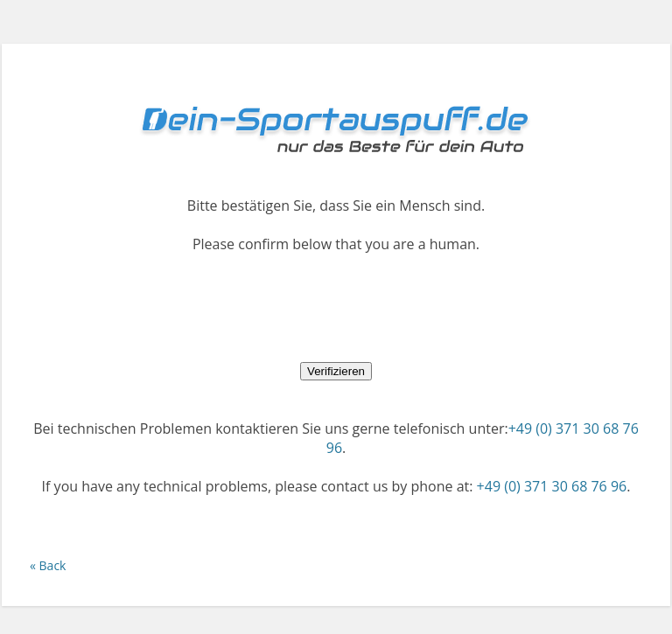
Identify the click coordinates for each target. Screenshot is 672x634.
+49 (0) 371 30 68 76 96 (552, 486)
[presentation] (336, 307)
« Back (48, 565)
